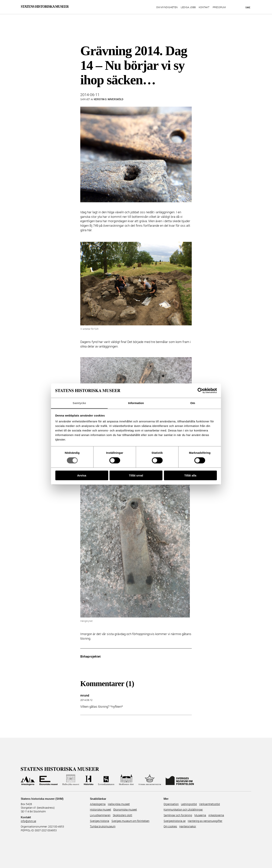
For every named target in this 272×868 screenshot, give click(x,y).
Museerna (200, 815)
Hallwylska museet (119, 804)
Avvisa (82, 475)
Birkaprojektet (90, 656)
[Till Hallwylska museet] (71, 780)
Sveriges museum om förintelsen (130, 821)
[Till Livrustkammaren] (106, 780)
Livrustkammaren (100, 815)
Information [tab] (136, 403)
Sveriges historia (100, 821)
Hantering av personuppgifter (205, 821)
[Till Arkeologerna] (28, 780)
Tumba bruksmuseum (103, 826)
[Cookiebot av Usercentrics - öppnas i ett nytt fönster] (200, 391)
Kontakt (204, 7)
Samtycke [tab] (79, 403)
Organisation (171, 804)
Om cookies (170, 826)
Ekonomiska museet (125, 809)
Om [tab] (193, 403)
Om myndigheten (167, 7)
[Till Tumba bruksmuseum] (150, 780)
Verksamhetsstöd (209, 804)
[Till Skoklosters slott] (126, 780)
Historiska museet (100, 809)
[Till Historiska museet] (89, 780)
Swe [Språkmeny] (248, 7)
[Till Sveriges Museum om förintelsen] (180, 780)
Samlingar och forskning (178, 815)
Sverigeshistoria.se (175, 821)
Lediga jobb (188, 7)
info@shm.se (28, 821)
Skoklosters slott (122, 815)
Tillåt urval (136, 475)
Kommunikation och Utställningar (183, 809)
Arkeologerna (98, 804)
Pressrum (219, 7)
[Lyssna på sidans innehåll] (241, 7)
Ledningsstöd (189, 804)
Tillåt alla (190, 475)
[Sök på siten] (234, 7)
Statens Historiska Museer (45, 7)
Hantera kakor (188, 826)
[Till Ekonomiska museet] (49, 780)
